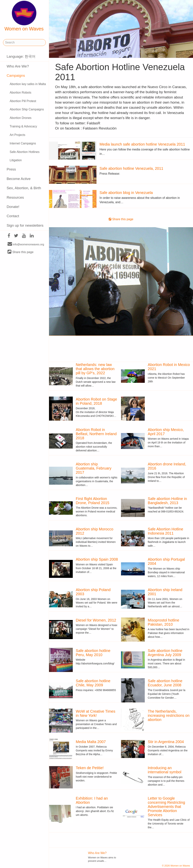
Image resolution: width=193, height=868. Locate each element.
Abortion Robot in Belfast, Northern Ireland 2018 (96, 434)
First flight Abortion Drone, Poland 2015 (93, 501)
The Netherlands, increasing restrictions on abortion (169, 715)
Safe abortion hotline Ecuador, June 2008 (165, 683)
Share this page (21, 252)
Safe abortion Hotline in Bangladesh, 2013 (167, 501)
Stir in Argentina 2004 (166, 742)
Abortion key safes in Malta (28, 84)
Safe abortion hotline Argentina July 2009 (165, 653)
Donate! (13, 207)
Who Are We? (18, 66)
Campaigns (16, 76)
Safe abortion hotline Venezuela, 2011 (131, 168)
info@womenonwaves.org (26, 244)
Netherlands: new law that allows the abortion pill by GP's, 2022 (95, 369)
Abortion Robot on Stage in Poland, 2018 (96, 401)
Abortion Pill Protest (23, 101)
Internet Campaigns (23, 143)
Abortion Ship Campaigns (27, 109)
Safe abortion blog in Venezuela (126, 193)
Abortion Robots (20, 93)
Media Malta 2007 (91, 742)
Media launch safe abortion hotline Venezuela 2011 (142, 144)
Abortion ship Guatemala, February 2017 (94, 468)
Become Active (19, 179)
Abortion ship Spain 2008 (97, 559)
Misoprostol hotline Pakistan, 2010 (164, 622)
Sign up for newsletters (25, 225)
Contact (13, 216)
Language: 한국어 (21, 56)
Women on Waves (24, 16)
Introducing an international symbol (165, 770)
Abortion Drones (21, 118)
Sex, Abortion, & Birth (24, 188)
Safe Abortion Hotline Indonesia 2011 (165, 531)
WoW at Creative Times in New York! (96, 713)
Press (11, 169)
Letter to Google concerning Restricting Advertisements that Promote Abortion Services (166, 807)
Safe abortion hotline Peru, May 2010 (93, 653)
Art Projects (17, 135)
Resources (15, 197)
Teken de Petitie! (90, 768)
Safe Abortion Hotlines (25, 152)
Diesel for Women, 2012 (96, 620)
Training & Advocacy (23, 126)
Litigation (16, 160)
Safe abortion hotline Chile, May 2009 (93, 683)
